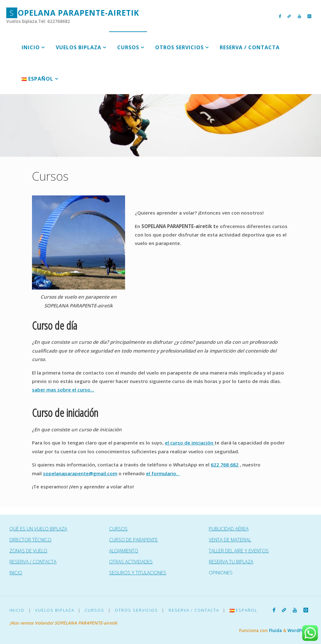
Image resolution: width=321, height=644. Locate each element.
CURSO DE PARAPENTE (133, 540)
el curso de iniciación (190, 443)
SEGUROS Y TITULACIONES (138, 572)
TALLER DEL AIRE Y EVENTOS (239, 551)
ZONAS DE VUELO (28, 551)
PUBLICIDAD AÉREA (229, 529)
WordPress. (300, 630)
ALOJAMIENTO (124, 551)
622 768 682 (225, 465)
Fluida (275, 630)
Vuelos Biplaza (55, 610)
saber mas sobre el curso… (63, 390)
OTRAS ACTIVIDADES (131, 562)
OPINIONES (221, 572)
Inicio (17, 610)
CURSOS (118, 529)
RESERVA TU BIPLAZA (231, 562)
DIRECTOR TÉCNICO (30, 540)
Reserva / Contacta (194, 610)
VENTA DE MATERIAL (230, 540)
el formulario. (163, 473)
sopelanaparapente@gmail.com (80, 473)
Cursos (95, 610)
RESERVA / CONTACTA (33, 562)
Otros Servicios (136, 610)
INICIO (16, 572)
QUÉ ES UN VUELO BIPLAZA (38, 529)
